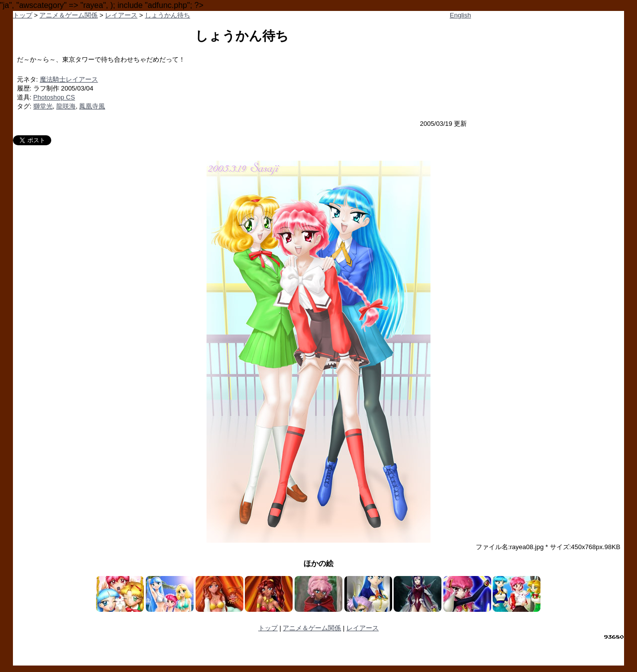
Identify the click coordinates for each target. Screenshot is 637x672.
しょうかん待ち (167, 15)
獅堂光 (43, 106)
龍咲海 (66, 106)
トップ (23, 15)
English (461, 15)
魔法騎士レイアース (69, 79)
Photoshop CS (54, 97)
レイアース (121, 15)
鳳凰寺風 (92, 106)
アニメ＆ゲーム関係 (68, 15)
